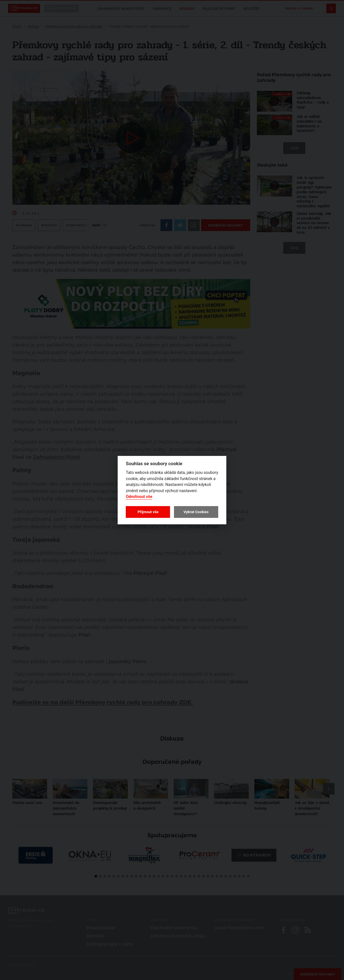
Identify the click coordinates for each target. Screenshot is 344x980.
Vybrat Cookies (196, 512)
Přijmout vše (148, 512)
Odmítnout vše (139, 497)
